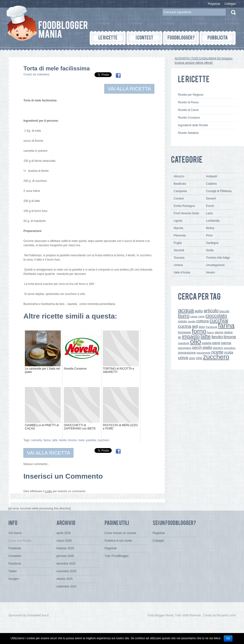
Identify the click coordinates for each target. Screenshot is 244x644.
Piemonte (180, 236)
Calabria (211, 184)
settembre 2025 (66, 586)
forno (199, 331)
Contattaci (15, 556)
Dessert (211, 199)
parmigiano (185, 348)
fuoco (211, 332)
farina (47, 440)
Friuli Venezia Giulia (186, 213)
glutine (228, 332)
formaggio (184, 332)
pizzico (218, 348)
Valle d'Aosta (182, 272)
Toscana (179, 258)
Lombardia (213, 221)
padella (207, 343)
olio (196, 342)
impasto (191, 337)
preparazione (187, 353)
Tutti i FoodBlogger (117, 556)
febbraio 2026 (65, 548)
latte (55, 440)
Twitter (13, 571)
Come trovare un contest (120, 533)
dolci (202, 327)
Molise (210, 228)
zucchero (103, 440)
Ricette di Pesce (188, 102)
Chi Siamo (15, 533)
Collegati (230, 4)
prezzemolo (203, 353)
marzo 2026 (64, 541)
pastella (91, 440)
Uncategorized (215, 265)
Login (48, 491)
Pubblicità (15, 548)
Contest (179, 199)
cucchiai (219, 321)
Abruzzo (179, 176)
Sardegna (212, 243)
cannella (36, 440)
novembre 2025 (66, 571)
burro (184, 316)
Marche (178, 228)
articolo (211, 311)
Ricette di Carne (188, 110)
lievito (63, 440)
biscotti (224, 311)
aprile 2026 (64, 533)
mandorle (184, 343)
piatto (207, 347)
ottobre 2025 (64, 579)
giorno (219, 332)
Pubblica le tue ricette (118, 541)
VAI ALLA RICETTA (129, 89)
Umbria (178, 265)
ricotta (229, 352)
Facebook (211, 327)
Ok (228, 639)
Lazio (209, 213)
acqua (186, 310)
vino (199, 358)
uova (183, 358)
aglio (199, 311)
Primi (209, 236)
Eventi (210, 206)
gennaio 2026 (65, 556)
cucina (185, 326)
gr (180, 337)
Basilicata (180, 184)
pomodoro (230, 348)
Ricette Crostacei (189, 118)
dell (195, 326)
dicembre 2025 (66, 564)
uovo (192, 358)
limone (72, 440)
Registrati (214, 4)
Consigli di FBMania (219, 191)
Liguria (178, 221)
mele (81, 440)
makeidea (43, 74)
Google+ (14, 579)
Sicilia (210, 250)
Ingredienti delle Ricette (193, 125)
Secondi (179, 250)
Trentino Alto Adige (218, 258)
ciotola (182, 321)
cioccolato (216, 316)
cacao (194, 316)
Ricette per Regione (191, 95)
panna (226, 343)
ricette (217, 352)
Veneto (210, 272)
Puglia (178, 243)
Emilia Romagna (184, 206)
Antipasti (211, 176)
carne (202, 316)
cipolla (191, 321)
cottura (202, 321)
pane (216, 343)
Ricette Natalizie (188, 133)
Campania (180, 191)
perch (197, 347)
